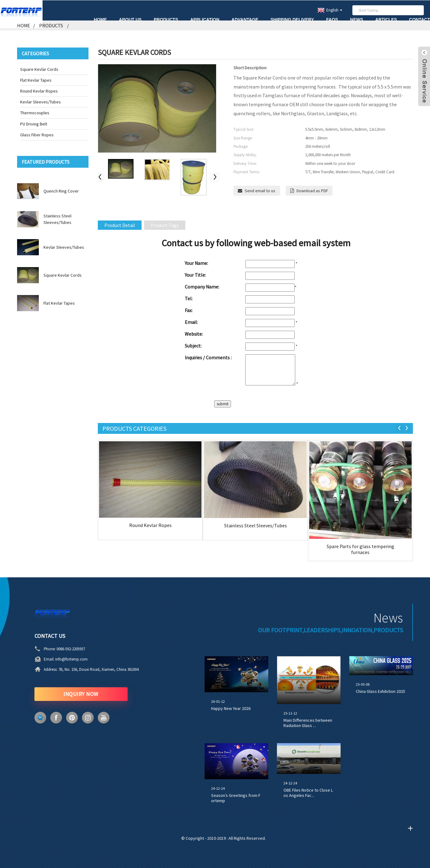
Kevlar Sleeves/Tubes (41, 102)
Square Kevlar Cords (39, 69)
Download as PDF (312, 190)
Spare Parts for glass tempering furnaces (360, 549)
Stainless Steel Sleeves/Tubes (256, 525)
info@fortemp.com (71, 659)
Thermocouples (35, 113)
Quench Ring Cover (61, 191)
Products (166, 19)
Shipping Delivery (292, 19)
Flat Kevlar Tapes (36, 80)
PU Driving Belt (34, 124)
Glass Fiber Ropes (37, 134)
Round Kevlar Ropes (39, 91)
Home (100, 19)
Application (205, 19)
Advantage (245, 19)
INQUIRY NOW (81, 694)
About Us (130, 19)
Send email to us (260, 190)
